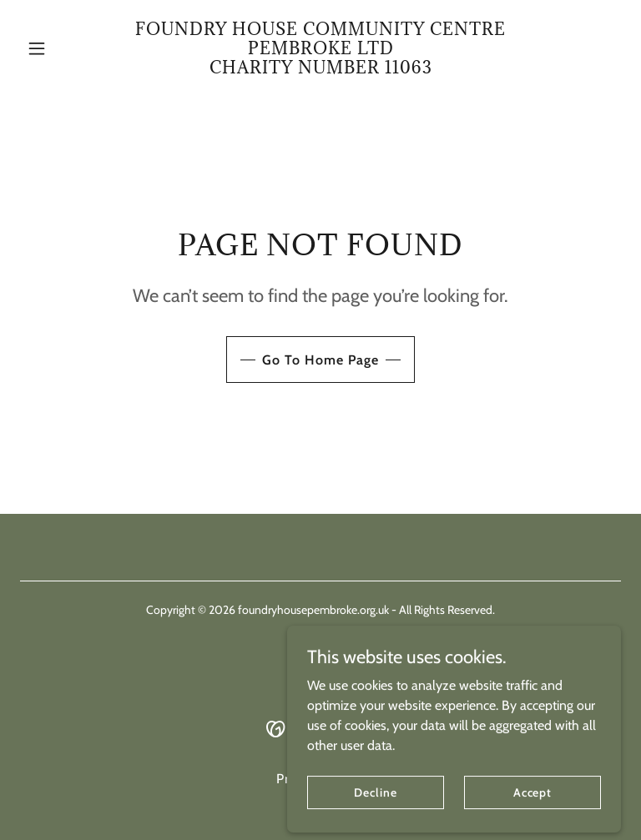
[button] (65, 48)
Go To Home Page (320, 360)
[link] (320, 69)
